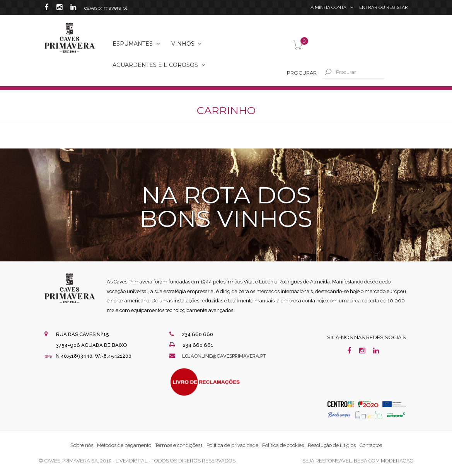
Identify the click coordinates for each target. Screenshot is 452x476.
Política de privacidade (232, 445)
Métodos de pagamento (124, 445)
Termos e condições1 (179, 445)
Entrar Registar (384, 8)
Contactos (371, 445)
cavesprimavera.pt (106, 8)
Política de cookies (283, 445)
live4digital (131, 461)
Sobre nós (82, 445)
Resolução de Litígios (332, 445)
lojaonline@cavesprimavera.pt (226, 356)
